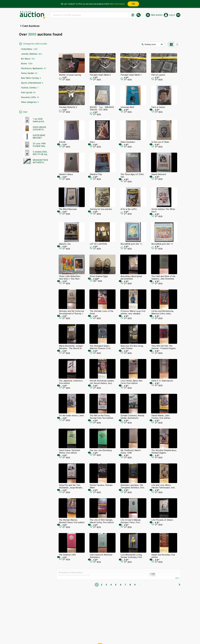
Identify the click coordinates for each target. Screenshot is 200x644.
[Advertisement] (34, 216)
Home (78, 631)
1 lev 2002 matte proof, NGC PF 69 (38, 120)
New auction (157, 15)
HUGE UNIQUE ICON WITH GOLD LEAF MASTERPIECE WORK (40, 128)
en (178, 15)
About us (90, 636)
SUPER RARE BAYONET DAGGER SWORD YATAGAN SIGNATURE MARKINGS (39, 137)
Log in (172, 15)
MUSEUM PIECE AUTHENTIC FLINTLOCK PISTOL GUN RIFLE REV (40, 161)
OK (133, 4)
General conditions (113, 631)
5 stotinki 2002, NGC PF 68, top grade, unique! (40, 153)
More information (117, 4)
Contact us (102, 636)
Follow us (117, 636)
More (177, 578)
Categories (89, 631)
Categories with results (35, 44)
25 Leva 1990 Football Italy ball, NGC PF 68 (40, 145)
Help (99, 631)
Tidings (79, 636)
